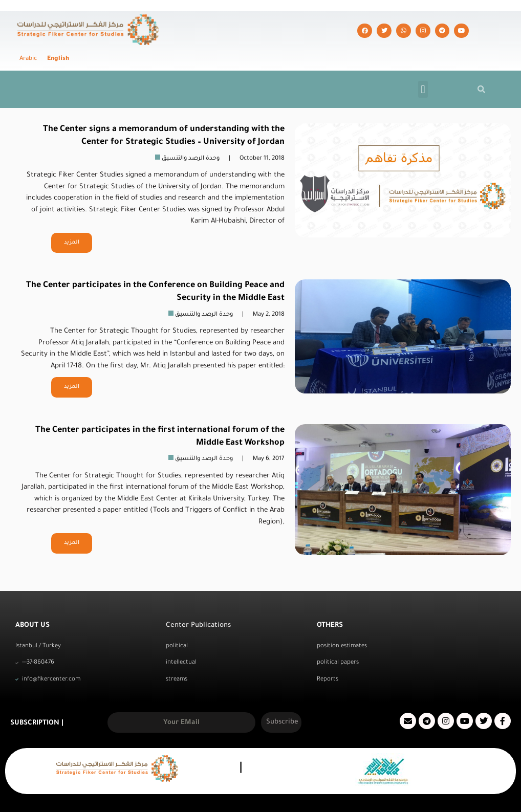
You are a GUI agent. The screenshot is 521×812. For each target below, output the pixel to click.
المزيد (72, 222)
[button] (423, 69)
